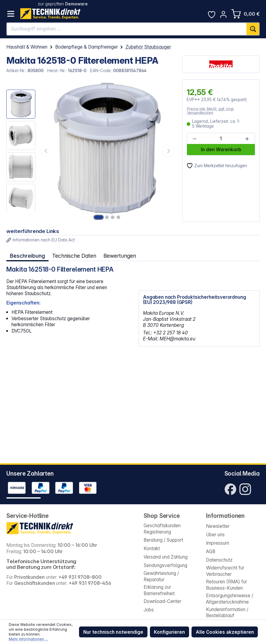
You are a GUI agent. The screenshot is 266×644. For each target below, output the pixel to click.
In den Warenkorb (221, 150)
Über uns (215, 535)
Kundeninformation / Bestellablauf (227, 612)
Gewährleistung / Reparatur (161, 576)
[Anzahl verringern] (195, 139)
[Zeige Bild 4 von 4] (118, 217)
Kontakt (152, 548)
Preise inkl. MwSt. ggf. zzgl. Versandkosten (211, 111)
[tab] (27, 256)
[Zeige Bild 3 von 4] (113, 217)
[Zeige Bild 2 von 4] (108, 217)
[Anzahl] (221, 139)
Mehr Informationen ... (28, 639)
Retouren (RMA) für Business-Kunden (226, 585)
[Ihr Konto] (223, 14)
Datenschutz (219, 560)
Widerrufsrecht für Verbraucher (225, 571)
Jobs (149, 610)
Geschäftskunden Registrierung (162, 529)
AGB (211, 552)
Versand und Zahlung (166, 557)
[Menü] (11, 14)
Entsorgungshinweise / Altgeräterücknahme (230, 599)
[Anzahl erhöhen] (247, 139)
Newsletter (218, 526)
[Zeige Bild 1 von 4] (100, 217)
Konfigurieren (169, 632)
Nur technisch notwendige (113, 632)
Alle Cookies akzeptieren (225, 632)
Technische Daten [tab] (74, 255)
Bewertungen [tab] (119, 255)
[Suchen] (253, 29)
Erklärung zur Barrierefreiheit (159, 590)
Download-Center (162, 601)
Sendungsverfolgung (165, 565)
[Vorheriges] (46, 151)
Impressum (218, 543)
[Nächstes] (168, 151)
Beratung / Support (163, 540)
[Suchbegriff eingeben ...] (127, 29)
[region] (91, 151)
